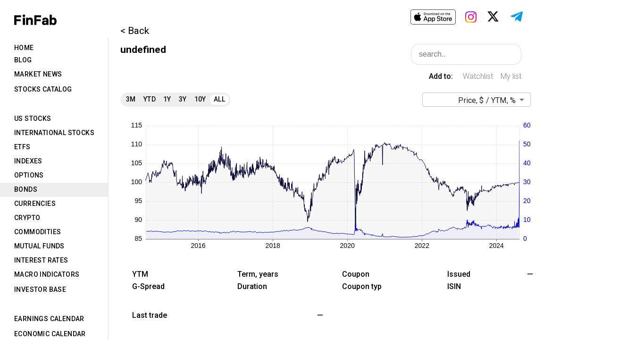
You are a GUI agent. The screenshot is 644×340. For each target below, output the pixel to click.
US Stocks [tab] (33, 119)
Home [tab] (24, 48)
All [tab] (219, 99)
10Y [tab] (200, 99)
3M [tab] (131, 99)
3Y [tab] (183, 99)
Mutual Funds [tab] (39, 246)
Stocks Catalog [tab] (43, 89)
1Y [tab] (167, 99)
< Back (135, 31)
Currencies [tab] (35, 204)
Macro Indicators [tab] (47, 274)
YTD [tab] (150, 99)
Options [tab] (29, 175)
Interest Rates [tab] (41, 260)
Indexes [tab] (28, 161)
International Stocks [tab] (54, 133)
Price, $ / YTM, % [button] (487, 100)
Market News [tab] (38, 74)
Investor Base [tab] (40, 289)
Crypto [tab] (27, 218)
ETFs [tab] (22, 147)
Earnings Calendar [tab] (49, 319)
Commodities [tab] (38, 232)
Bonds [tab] (26, 189)
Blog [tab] (23, 60)
